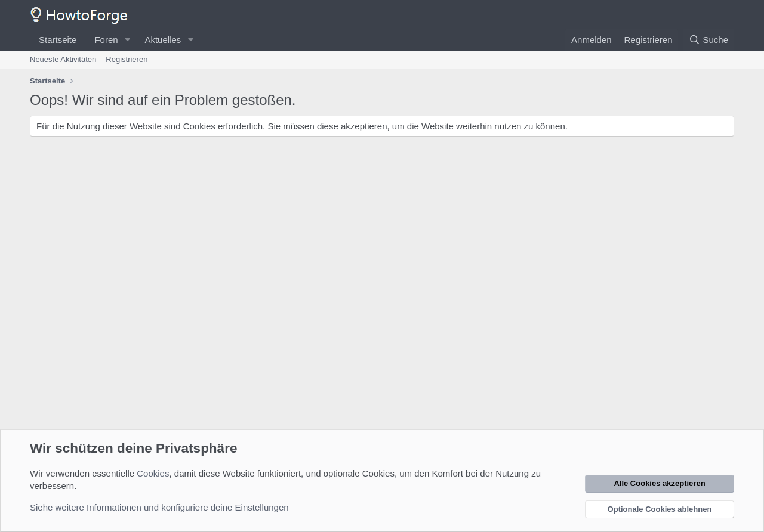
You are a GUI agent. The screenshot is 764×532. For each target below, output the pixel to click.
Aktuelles (163, 40)
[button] (127, 40)
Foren (106, 40)
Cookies (153, 473)
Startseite (58, 40)
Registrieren (127, 59)
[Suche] (708, 40)
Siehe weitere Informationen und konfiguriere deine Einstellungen (159, 507)
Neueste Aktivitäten (63, 59)
